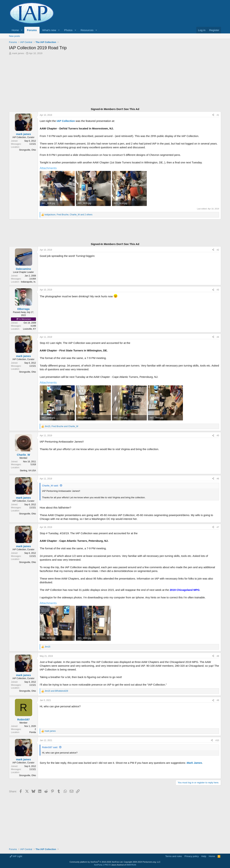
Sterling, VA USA (28, 471)
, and (61, 426)
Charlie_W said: (50, 486)
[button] (22, 30)
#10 (217, 740)
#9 (218, 700)
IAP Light (16, 856)
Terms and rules (174, 856)
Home (15, 30)
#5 (218, 436)
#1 (218, 115)
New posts (14, 36)
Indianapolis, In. (28, 282)
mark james (18, 53)
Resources (87, 30)
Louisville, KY (29, 329)
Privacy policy (192, 856)
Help (204, 856)
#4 (218, 337)
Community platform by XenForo (96, 862)
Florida (33, 732)
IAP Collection (66, 121)
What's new (49, 30)
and (56, 691)
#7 (218, 527)
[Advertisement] (115, 82)
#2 (218, 250)
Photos (68, 30)
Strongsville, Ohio (27, 150)
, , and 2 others (68, 215)
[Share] (213, 115)
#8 (218, 656)
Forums (32, 30)
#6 (218, 479)
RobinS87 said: (50, 747)
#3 (218, 290)
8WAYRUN (131, 865)
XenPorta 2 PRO (101, 865)
